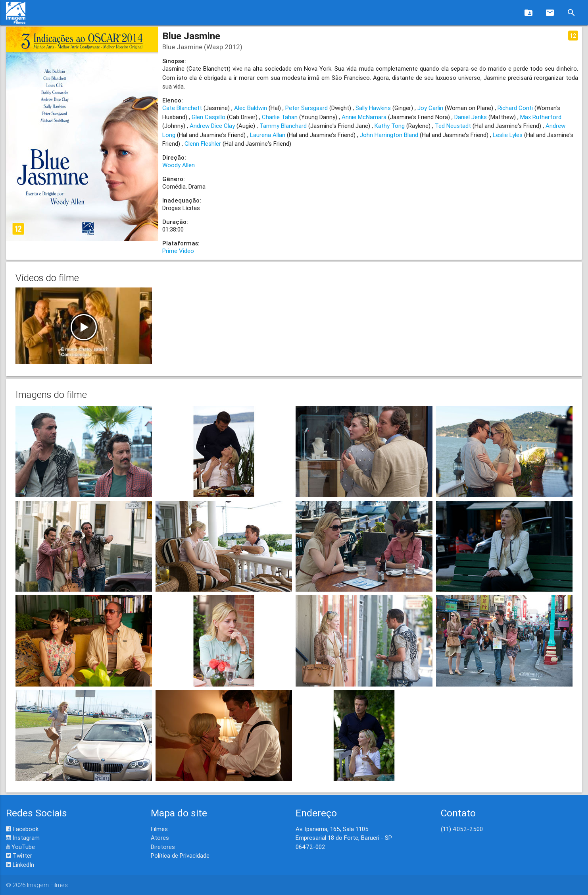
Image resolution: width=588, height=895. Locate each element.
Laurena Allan (268, 135)
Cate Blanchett (182, 108)
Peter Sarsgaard (306, 108)
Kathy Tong (390, 126)
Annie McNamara (364, 117)
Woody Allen (179, 165)
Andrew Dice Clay (212, 126)
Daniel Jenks (471, 117)
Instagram (23, 838)
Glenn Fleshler (203, 144)
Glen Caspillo (208, 117)
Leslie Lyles (508, 135)
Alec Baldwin (251, 108)
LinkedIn (20, 865)
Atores (160, 838)
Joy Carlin (430, 108)
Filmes (159, 829)
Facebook (22, 829)
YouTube (20, 847)
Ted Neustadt (453, 126)
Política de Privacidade (180, 855)
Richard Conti (515, 108)
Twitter (19, 855)
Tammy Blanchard (283, 126)
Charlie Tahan (280, 117)
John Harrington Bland (389, 135)
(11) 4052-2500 (462, 829)
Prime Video (178, 251)
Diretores (163, 847)
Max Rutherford (541, 117)
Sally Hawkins (373, 108)
